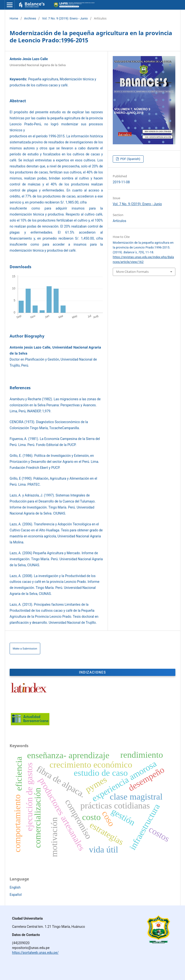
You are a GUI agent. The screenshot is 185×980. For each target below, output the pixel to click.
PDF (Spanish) (130, 159)
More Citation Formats (132, 272)
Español (16, 895)
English (15, 887)
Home (14, 18)
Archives (30, 18)
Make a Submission (25, 649)
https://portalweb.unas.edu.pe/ (35, 953)
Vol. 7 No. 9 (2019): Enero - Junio (65, 18)
